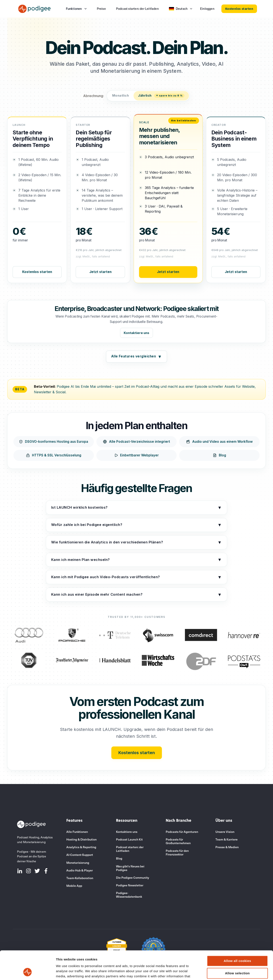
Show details (224, 972)
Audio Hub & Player (80, 870)
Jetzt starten (100, 272)
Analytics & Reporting (81, 847)
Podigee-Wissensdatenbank (129, 895)
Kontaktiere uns (136, 333)
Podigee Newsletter (130, 885)
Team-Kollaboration (80, 878)
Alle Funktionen (77, 832)
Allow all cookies (237, 934)
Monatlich (121, 95)
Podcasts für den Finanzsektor (177, 852)
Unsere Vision (225, 832)
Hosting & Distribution (81, 839)
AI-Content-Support (80, 855)
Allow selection (237, 946)
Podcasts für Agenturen (182, 832)
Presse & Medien (227, 847)
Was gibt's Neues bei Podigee (130, 868)
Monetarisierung (78, 863)
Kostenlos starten (37, 272)
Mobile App (74, 886)
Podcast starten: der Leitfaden (130, 849)
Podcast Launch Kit (129, 839)
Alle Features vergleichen (137, 357)
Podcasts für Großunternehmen (178, 841)
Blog (119, 858)
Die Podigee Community (133, 878)
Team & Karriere (227, 839)
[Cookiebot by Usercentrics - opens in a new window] (28, 972)
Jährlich (161, 96)
